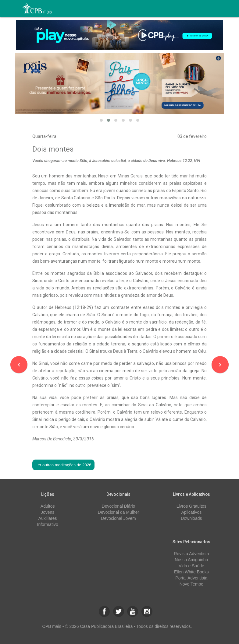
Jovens (48, 512)
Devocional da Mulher (118, 512)
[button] (101, 120)
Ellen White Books (191, 572)
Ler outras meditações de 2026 (63, 465)
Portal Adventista (191, 578)
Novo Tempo (191, 584)
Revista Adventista (191, 554)
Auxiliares (48, 518)
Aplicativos (191, 512)
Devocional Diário (119, 506)
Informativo (48, 524)
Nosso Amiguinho (191, 560)
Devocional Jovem (118, 518)
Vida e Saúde (191, 566)
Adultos (48, 506)
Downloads (191, 518)
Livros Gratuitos (191, 506)
